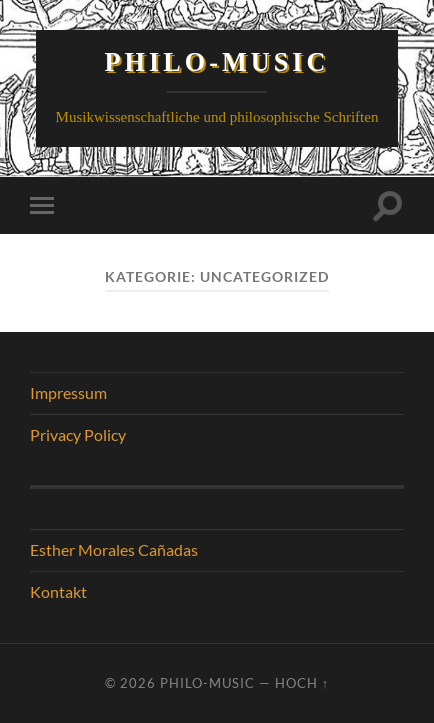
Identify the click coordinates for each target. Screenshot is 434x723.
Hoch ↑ (302, 683)
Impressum (68, 392)
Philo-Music (217, 62)
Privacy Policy (78, 434)
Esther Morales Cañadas (114, 549)
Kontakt (58, 591)
